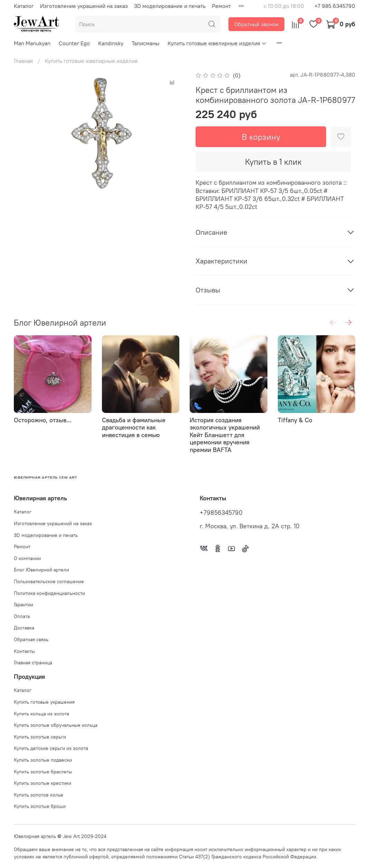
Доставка (24, 628)
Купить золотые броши (40, 806)
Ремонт (221, 6)
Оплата (22, 616)
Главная (23, 61)
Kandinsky (111, 43)
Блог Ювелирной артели (41, 570)
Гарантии (23, 605)
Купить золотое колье (39, 795)
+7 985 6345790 (335, 6)
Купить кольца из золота (41, 714)
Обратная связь (31, 639)
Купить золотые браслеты (43, 772)
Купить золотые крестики (42, 783)
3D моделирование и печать (170, 6)
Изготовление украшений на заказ (84, 6)
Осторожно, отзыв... (43, 420)
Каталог (24, 6)
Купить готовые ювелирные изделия (217, 43)
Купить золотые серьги (40, 737)
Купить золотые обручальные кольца (56, 725)
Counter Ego (74, 43)
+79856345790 (221, 513)
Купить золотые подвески (43, 760)
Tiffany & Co (295, 420)
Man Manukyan (32, 43)
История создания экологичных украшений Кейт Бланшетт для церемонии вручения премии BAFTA (225, 435)
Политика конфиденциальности (49, 593)
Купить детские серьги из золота (51, 748)
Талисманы (145, 43)
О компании (27, 558)
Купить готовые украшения (44, 702)
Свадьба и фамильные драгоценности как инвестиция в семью (134, 427)
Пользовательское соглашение (49, 581)
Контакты (24, 651)
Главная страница (33, 663)
